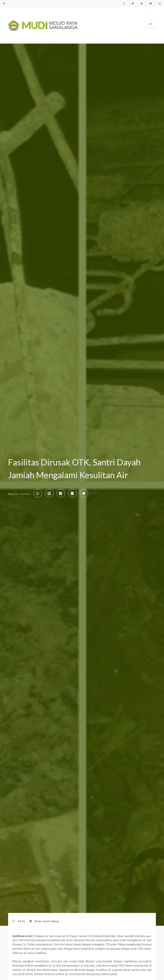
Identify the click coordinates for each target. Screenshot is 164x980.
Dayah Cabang (51, 921)
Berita (38, 921)
